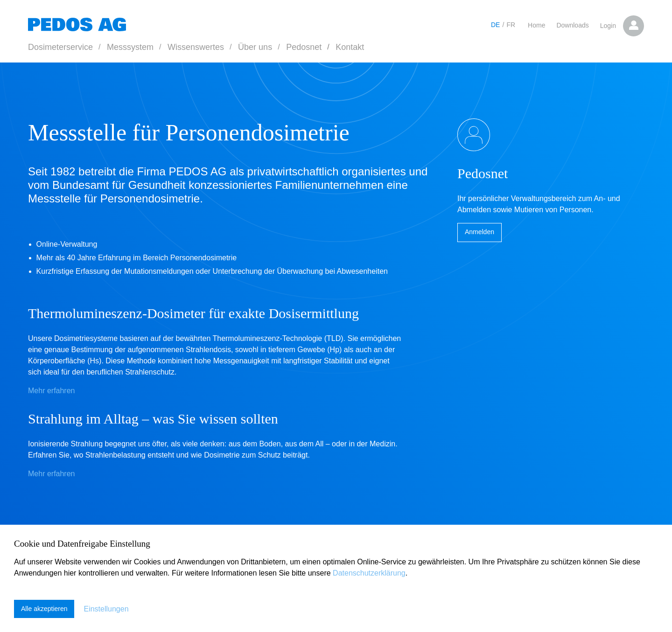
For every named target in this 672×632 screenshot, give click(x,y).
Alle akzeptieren (44, 609)
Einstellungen (106, 609)
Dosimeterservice (60, 47)
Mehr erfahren (52, 391)
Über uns (255, 47)
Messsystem (130, 47)
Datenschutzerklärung (369, 573)
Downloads (572, 25)
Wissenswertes (196, 47)
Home (536, 25)
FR (511, 25)
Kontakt (350, 47)
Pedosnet (304, 47)
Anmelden (479, 233)
